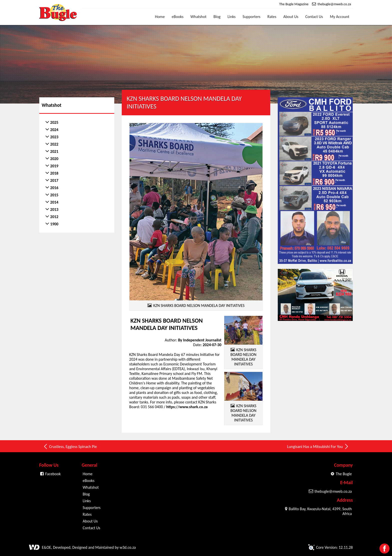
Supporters (251, 17)
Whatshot (198, 17)
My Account (340, 17)
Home (160, 17)
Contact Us (314, 17)
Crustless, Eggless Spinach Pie (70, 446)
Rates (272, 17)
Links (231, 17)
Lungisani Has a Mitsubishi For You (318, 446)
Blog (217, 17)
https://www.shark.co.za (187, 407)
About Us (291, 17)
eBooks (178, 17)
